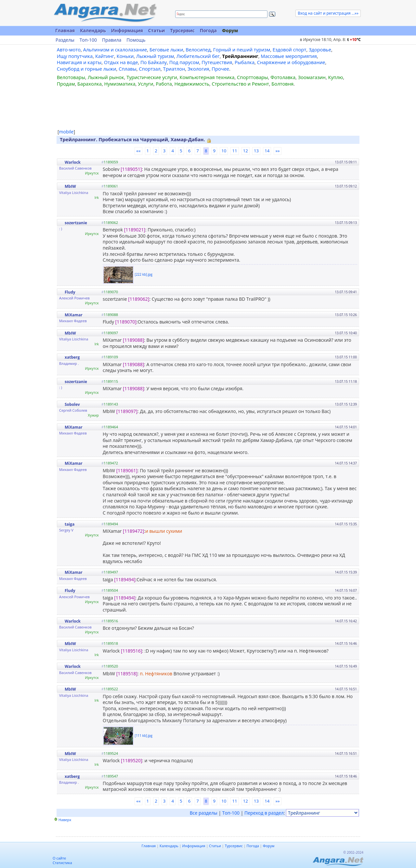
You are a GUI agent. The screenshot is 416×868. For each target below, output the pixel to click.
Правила (112, 40)
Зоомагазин (312, 77)
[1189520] (131, 760)
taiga (70, 524)
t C (354, 40)
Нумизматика (120, 84)
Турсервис (182, 30)
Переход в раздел (264, 813)
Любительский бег (198, 56)
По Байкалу (154, 62)
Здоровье (320, 49)
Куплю (336, 77)
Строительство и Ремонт (240, 84)
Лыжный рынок (106, 77)
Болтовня (282, 84)
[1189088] (133, 340)
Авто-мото (69, 49)
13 (256, 151)
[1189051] (131, 169)
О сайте (59, 858)
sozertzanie (76, 223)
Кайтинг (105, 56)
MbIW (70, 186)
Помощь (136, 40)
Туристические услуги (152, 77)
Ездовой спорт (290, 49)
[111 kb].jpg (144, 735)
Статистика (62, 863)
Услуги (145, 84)
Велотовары (71, 77)
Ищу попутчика (75, 56)
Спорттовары (253, 77)
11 (234, 151)
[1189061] (127, 470)
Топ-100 (88, 40)
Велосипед (198, 49)
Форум (230, 30)
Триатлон (174, 69)
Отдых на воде (121, 62)
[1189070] (126, 322)
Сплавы (128, 69)
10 (224, 151)
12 (246, 151)
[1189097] (127, 411)
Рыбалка (245, 62)
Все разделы (204, 813)
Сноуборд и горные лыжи (87, 69)
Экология (198, 69)
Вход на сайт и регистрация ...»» (328, 13)
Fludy (70, 292)
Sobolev (72, 404)
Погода (208, 30)
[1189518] (127, 674)
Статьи (157, 30)
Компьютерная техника (207, 77)
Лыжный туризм (155, 56)
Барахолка (90, 84)
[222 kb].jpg (144, 274)
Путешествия (217, 62)
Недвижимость (192, 84)
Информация (127, 30)
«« (138, 151)
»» (277, 151)
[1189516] (131, 651)
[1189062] (139, 299)
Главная (65, 30)
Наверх (65, 820)
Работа (164, 84)
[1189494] (125, 579)
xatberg (72, 357)
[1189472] (133, 531)
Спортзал (150, 69)
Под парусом (184, 62)
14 (267, 151)
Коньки (125, 56)
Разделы (65, 40)
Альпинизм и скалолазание (115, 49)
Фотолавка (283, 77)
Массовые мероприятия (289, 56)
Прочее (220, 69)
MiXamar (74, 315)
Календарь (93, 30)
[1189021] (135, 230)
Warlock (73, 162)
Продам (66, 84)
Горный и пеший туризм (242, 49)
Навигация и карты (79, 62)
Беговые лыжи (166, 49)
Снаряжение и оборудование (291, 62)
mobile (66, 132)
